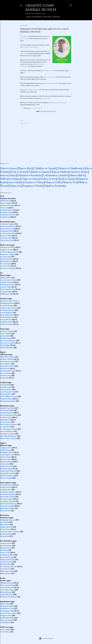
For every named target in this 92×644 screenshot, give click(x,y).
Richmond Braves (7, 231)
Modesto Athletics (7, 359)
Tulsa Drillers (5, 345)
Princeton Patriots (7, 620)
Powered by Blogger (46, 638)
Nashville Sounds (7, 212)
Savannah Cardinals (7, 506)
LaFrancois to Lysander (55, 175)
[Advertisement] (46, 141)
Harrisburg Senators (8, 285)
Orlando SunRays (7, 324)
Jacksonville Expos (7, 315)
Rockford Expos (6, 469)
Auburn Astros (6, 543)
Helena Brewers (6, 592)
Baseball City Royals (8, 408)
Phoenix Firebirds (7, 259)
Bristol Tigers (5, 604)
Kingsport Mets (6, 615)
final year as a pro (45, 98)
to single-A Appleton (33, 90)
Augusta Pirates (6, 487)
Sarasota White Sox (7, 431)
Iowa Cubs (4, 208)
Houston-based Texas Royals (58, 103)
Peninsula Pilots (6, 394)
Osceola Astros (6, 422)
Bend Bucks (5, 522)
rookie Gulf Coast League (51, 83)
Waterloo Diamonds (7, 476)
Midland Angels (6, 338)
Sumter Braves (5, 511)
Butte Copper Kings (8, 585)
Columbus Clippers (7, 224)
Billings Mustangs (7, 583)
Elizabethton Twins (7, 608)
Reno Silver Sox (6, 364)
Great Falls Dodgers (7, 590)
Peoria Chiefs (5, 464)
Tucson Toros (5, 266)
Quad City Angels (7, 466)
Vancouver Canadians (8, 268)
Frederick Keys (6, 387)
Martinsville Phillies (7, 618)
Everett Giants (5, 529)
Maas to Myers (77, 175)
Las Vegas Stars (6, 257)
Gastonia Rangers (7, 499)
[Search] (71, 5)
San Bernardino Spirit (8, 371)
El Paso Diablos (6, 333)
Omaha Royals (6, 217)
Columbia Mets (6, 490)
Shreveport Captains (8, 343)
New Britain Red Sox (8, 289)
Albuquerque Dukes (8, 247)
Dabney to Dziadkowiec (70, 168)
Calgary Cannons (7, 250)
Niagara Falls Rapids (8, 559)
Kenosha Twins (6, 459)
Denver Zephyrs (6, 203)
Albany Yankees (6, 278)
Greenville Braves (7, 313)
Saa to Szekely (16, 182)
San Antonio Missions (8, 340)
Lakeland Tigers (6, 417)
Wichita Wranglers (7, 347)
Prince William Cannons (9, 396)
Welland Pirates (6, 573)
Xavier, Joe (15, 186)
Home (28, 17)
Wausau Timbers (6, 478)
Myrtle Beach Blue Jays (9, 504)
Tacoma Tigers (6, 264)
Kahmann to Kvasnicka (29, 175)
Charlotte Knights (7, 306)
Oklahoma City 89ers (8, 215)
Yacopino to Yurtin (32, 186)
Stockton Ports (6, 375)
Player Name (36, 17)
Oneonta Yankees (7, 562)
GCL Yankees (5, 632)
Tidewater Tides (6, 238)
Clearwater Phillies (7, 410)
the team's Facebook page (30, 47)
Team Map (56, 17)
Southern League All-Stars (10, 301)
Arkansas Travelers (7, 331)
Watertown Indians (7, 571)
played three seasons (48, 71)
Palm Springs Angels (8, 361)
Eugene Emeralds (7, 527)
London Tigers (6, 287)
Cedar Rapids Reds (7, 455)
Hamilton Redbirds (7, 555)
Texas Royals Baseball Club (36, 108)
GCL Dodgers (6, 629)
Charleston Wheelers (8, 494)
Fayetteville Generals (8, 497)
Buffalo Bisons (6, 201)
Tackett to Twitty (34, 182)
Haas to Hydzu (59, 172)
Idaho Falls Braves (7, 594)
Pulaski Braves (5, 622)
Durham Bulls (5, 385)
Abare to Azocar (9, 168)
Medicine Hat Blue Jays (9, 597)
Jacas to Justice (8, 175)
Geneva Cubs (5, 552)
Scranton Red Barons (8, 226)
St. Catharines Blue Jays (9, 566)
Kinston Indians (6, 389)
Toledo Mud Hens (7, 240)
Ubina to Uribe (53, 182)
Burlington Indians (7, 606)
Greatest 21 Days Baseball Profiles (41, 7)
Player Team (46, 17)
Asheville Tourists (7, 485)
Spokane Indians (6, 534)
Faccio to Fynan (18, 172)
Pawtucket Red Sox (7, 229)
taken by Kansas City (50, 77)
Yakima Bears (5, 536)
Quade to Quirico (67, 179)
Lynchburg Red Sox (8, 392)
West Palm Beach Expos (9, 436)
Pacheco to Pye (48, 179)
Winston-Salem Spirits (8, 401)
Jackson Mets (5, 336)
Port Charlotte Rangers (9, 424)
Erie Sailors (4, 550)
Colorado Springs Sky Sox (9, 252)
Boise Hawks (5, 525)
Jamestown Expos (7, 557)
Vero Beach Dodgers (8, 434)
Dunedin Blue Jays (7, 413)
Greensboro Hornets (8, 501)
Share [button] (22, 120)
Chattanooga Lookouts (9, 308)
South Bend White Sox (8, 471)
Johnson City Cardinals (9, 613)
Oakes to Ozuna (30, 179)
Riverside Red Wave (7, 366)
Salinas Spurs (5, 368)
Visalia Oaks (5, 378)
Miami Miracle (5, 420)
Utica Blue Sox (6, 569)
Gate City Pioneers (7, 587)
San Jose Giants (6, 373)
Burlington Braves (7, 452)
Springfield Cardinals (8, 473)
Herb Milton (24, 36)
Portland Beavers (6, 261)
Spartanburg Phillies (8, 508)
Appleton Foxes (6, 448)
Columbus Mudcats (8, 310)
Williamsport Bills (7, 294)
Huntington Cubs (7, 611)
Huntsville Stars (6, 319)
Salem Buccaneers (7, 399)
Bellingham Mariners (8, 520)
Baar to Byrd (26, 168)
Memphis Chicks (6, 322)
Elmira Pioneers (6, 548)
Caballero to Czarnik (45, 168)
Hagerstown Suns (7, 282)
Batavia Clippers (6, 546)
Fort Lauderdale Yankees (9, 415)
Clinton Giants (6, 457)
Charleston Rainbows (8, 492)
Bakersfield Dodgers (8, 357)
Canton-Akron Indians (9, 280)
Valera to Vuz (70, 182)
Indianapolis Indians (8, 205)
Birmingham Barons (7, 303)
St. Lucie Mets (5, 427)
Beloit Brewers (6, 450)
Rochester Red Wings (8, 233)
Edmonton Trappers (8, 254)
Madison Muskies (7, 462)
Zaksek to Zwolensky (55, 186)
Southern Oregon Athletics (10, 532)
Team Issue (27, 123)
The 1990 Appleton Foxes (48, 111)
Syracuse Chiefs (6, 236)
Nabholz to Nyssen (10, 179)
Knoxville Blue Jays (7, 317)
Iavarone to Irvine (78, 172)
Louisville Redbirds (7, 210)
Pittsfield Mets (6, 564)
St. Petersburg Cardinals (9, 429)
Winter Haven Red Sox (8, 438)
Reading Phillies (6, 292)
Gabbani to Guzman (39, 172)
